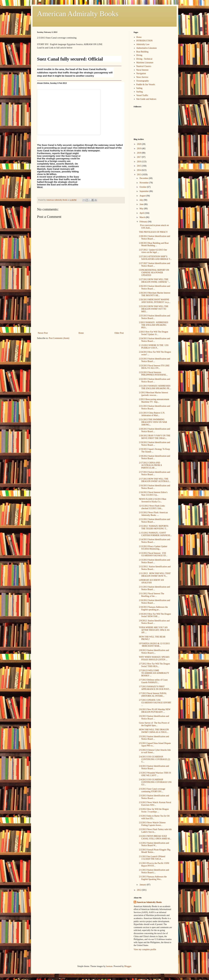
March (143, 217)
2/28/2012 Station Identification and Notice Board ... (154, 237)
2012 (139, 890)
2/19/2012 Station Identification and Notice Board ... (154, 444)
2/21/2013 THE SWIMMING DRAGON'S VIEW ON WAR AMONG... (153, 422)
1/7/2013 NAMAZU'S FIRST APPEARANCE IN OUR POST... (155, 688)
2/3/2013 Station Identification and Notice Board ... (154, 797)
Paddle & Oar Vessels (146, 84)
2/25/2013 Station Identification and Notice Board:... (154, 317)
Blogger (128, 966)
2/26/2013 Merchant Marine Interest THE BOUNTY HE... (154, 294)
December (144, 178)
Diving (139, 55)
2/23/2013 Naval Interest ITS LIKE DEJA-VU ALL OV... (154, 367)
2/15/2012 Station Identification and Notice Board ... (154, 521)
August (143, 196)
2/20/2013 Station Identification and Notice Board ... (154, 430)
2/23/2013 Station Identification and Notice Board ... (154, 360)
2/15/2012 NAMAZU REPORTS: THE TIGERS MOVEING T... (154, 527)
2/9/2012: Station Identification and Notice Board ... (154, 622)
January (143, 885)
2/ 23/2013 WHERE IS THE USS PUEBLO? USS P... (154, 347)
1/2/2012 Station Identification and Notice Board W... (154, 844)
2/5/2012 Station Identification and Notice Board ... (154, 738)
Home (81, 333)
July (142, 200)
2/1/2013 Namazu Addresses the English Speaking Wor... (153, 878)
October (143, 187)
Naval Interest (142, 70)
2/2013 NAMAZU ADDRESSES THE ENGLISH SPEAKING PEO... (153, 325)
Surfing (140, 92)
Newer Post (43, 333)
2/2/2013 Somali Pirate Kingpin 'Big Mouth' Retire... (155, 851)
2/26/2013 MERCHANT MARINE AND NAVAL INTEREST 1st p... (155, 301)
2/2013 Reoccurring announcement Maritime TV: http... (154, 401)
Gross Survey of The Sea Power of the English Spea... (154, 724)
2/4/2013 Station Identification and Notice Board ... (154, 767)
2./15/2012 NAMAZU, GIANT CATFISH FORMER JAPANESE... (155, 534)
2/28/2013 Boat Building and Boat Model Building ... (154, 244)
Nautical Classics (144, 66)
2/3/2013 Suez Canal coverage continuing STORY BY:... (152, 790)
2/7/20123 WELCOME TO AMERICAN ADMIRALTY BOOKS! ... (154, 673)
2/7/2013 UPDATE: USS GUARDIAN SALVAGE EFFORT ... (155, 703)
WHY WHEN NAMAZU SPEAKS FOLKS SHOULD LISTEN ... (154, 658)
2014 (139, 170)
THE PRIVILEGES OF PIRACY (153, 232)
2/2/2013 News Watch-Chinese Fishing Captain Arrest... (152, 824)
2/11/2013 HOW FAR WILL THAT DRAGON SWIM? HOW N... (155, 575)
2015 (139, 166)
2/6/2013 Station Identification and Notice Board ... (154, 717)
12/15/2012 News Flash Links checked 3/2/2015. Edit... (152, 507)
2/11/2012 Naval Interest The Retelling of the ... (151, 595)
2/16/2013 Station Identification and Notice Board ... (154, 487)
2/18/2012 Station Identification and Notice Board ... (154, 457)
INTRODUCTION (144, 41)
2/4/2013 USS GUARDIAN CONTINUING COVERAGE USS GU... (155, 782)
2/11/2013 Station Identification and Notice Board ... (154, 588)
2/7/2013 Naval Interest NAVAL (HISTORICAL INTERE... (153, 695)
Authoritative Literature (147, 48)
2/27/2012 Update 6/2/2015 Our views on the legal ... (153, 251)
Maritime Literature (145, 63)
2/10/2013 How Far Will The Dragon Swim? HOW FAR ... (155, 615)
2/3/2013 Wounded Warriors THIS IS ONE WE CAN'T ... (155, 774)
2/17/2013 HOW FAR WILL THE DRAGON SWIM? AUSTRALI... (155, 480)
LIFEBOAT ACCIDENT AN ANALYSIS (151, 581)
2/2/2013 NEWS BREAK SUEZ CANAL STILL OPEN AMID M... (155, 837)
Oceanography (143, 81)
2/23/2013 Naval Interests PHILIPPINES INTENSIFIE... (153, 374)
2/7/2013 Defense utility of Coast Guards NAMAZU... (153, 681)
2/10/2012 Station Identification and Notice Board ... (154, 602)
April (142, 213)
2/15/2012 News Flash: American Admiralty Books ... (153, 514)
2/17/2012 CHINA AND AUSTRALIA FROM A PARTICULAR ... (150, 465)
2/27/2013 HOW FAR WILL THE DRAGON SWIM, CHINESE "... (154, 281)
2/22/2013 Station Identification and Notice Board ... (154, 380)
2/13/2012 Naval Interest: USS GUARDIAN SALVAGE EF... (153, 554)
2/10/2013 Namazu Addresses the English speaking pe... (153, 608)
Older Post (119, 333)
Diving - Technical (144, 59)
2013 (139, 175)
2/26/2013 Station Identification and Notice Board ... (154, 287)
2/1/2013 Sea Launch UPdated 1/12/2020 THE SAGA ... (152, 858)
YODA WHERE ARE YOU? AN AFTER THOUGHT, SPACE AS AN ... (154, 630)
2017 (139, 157)
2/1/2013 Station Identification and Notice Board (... (154, 871)
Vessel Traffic (142, 95)
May (142, 209)
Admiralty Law (143, 44)
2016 (139, 162)
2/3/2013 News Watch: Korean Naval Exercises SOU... (155, 804)
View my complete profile (145, 949)
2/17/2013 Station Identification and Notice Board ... (154, 473)
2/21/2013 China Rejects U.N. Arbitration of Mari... (152, 414)
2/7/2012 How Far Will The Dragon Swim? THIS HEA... (154, 665)
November (144, 183)
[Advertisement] (81, 308)
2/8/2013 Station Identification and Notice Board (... (154, 652)
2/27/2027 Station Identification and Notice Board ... (154, 265)
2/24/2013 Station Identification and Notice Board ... (154, 340)
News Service (142, 77)
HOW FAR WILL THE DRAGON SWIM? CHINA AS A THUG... (154, 731)
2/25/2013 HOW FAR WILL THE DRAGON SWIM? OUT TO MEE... (154, 309)
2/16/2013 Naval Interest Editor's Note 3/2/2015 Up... (153, 494)
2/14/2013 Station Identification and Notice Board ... (154, 541)
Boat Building (142, 52)
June (142, 204)
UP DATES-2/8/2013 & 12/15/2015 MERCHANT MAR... (155, 645)
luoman (109, 966)
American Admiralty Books (78, 14)
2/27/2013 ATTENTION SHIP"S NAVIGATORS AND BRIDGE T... (155, 258)
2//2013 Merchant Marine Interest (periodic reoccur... (153, 394)
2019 (139, 149)
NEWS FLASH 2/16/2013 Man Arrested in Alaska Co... (152, 500)
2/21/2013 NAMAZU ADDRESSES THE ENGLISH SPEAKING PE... (155, 387)
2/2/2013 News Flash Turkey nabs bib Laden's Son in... (155, 831)
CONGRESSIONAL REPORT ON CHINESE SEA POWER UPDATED (154, 273)
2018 (139, 153)
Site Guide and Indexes (146, 99)
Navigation (141, 73)
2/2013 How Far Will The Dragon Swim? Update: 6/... (153, 333)
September (144, 191)
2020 (139, 144)
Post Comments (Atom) (59, 338)
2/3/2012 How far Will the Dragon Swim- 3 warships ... (154, 810)
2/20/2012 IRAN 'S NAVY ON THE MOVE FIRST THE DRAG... (155, 437)
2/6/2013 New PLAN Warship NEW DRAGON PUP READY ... (155, 711)
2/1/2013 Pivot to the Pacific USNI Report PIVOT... (154, 864)
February (144, 222)
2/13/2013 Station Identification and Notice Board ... (154, 561)
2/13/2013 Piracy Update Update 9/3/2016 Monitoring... (153, 548)
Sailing (139, 88)
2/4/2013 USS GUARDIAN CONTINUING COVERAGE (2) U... (154, 759)
